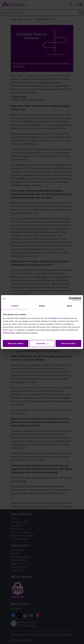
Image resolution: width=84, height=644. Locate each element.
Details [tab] (42, 306)
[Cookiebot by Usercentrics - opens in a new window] (71, 299)
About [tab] (69, 306)
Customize (42, 343)
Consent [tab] (15, 306)
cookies (53, 318)
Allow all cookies (68, 343)
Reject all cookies (16, 343)
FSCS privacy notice (12, 333)
